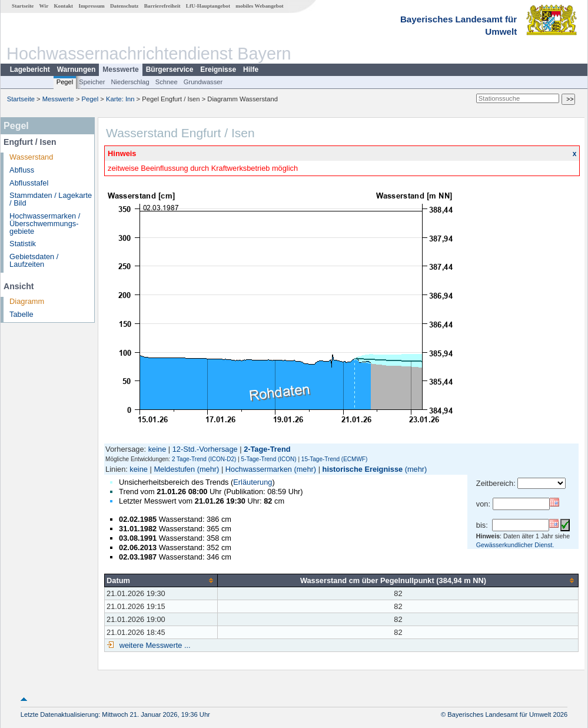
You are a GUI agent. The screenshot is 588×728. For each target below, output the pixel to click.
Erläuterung (253, 482)
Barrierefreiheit (162, 6)
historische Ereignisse (363, 469)
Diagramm (27, 301)
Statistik (23, 244)
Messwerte (120, 70)
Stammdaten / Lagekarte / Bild (51, 199)
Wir (44, 6)
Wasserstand (31, 157)
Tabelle (21, 314)
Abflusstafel (29, 183)
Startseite (23, 6)
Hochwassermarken (259, 469)
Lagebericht (30, 70)
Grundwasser (203, 82)
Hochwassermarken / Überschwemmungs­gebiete (45, 224)
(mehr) (208, 469)
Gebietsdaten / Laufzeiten (34, 260)
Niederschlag (130, 82)
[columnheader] (161, 580)
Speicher (92, 82)
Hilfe (251, 70)
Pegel (65, 82)
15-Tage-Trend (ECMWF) (334, 459)
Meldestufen (174, 469)
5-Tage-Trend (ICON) (269, 459)
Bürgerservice (170, 70)
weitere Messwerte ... (154, 645)
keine (157, 449)
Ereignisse (218, 70)
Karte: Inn (120, 99)
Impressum (91, 6)
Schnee (167, 82)
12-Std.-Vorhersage (205, 449)
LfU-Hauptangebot (208, 6)
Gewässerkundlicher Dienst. (515, 545)
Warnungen (77, 70)
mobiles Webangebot (259, 6)
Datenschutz (124, 6)
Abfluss (22, 170)
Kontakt (63, 6)
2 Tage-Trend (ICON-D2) (204, 459)
